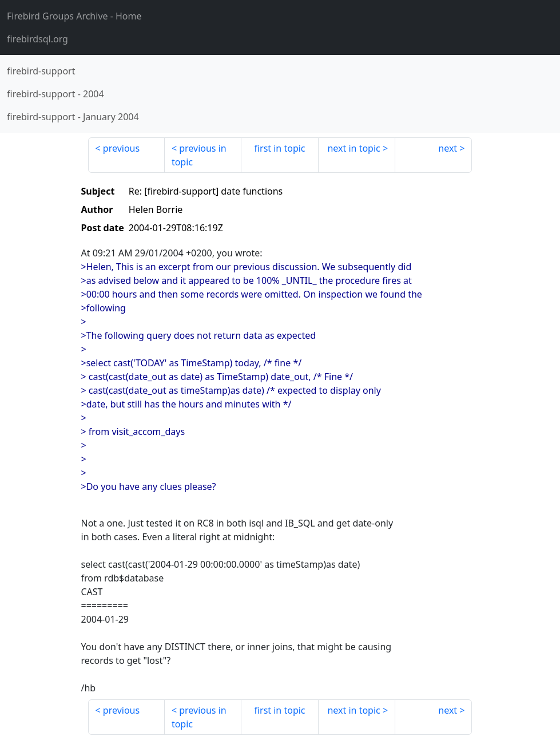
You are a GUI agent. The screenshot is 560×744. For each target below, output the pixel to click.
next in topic (354, 148)
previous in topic (199, 155)
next (448, 148)
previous (121, 148)
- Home (74, 16)
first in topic (279, 148)
